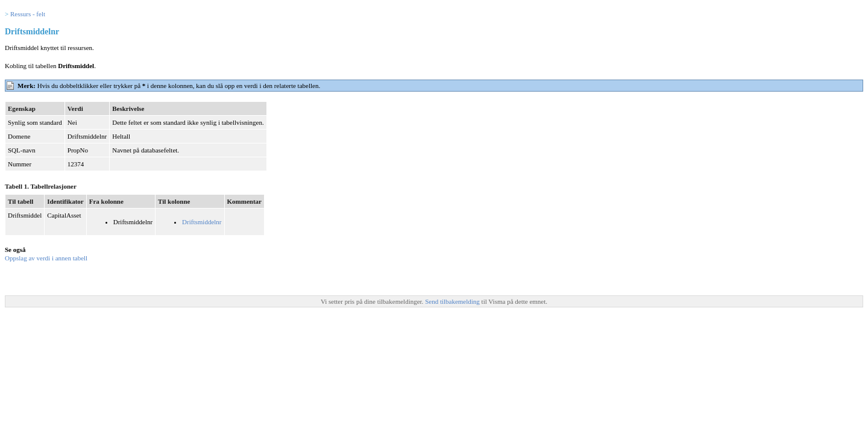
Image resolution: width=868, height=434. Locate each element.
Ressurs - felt (28, 14)
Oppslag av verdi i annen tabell (46, 258)
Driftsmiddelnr (202, 222)
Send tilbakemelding (453, 301)
